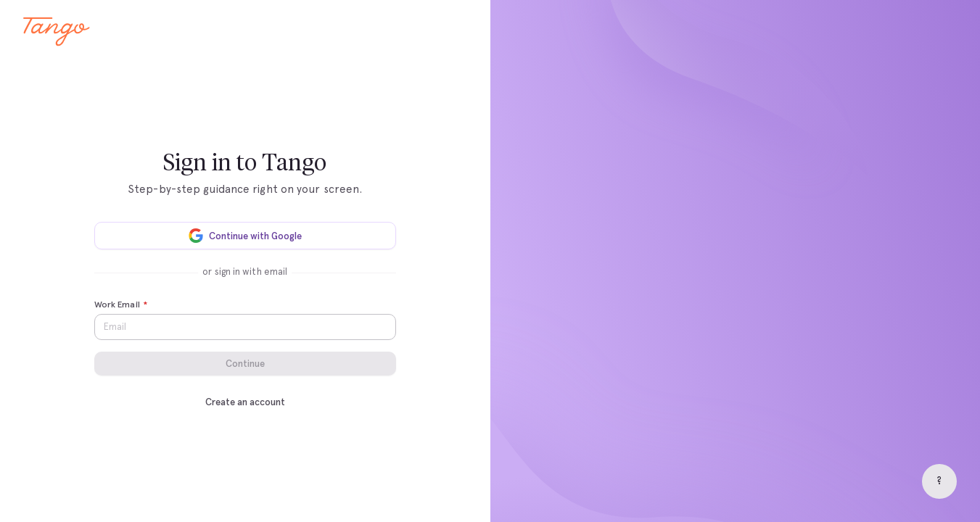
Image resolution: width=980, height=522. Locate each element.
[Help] (939, 481)
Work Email (121, 305)
